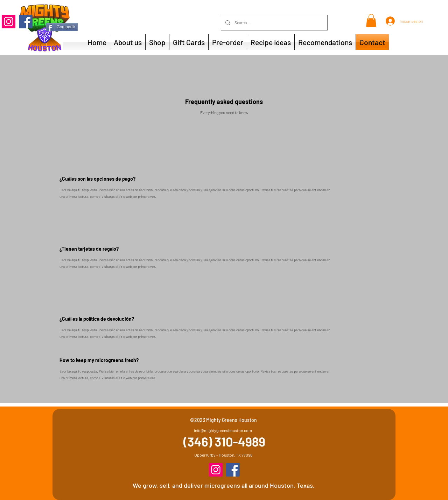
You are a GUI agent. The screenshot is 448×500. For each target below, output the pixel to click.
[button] (371, 20)
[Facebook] (26, 22)
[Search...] (274, 23)
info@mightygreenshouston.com (223, 430)
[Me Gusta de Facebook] (90, 22)
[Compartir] (62, 27)
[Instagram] (9, 22)
